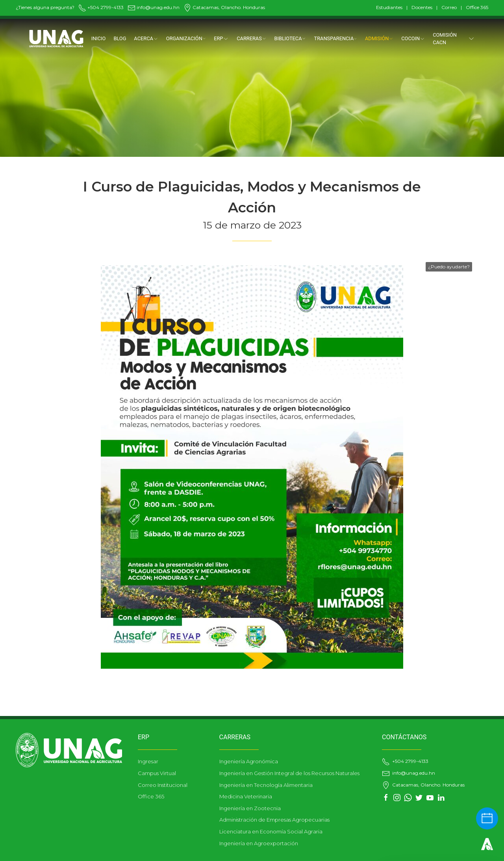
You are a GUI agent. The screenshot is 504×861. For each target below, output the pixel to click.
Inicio (99, 38)
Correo (449, 7)
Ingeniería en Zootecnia (250, 808)
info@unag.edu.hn (154, 7)
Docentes (422, 7)
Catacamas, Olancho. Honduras (224, 7)
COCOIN (413, 38)
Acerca (146, 38)
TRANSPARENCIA (336, 38)
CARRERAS (251, 38)
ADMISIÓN (379, 38)
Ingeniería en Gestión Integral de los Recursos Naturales (289, 773)
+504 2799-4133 (101, 7)
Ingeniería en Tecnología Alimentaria (266, 785)
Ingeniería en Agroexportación (259, 843)
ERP (221, 38)
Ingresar (148, 761)
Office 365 (477, 7)
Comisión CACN (454, 39)
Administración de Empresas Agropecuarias (274, 820)
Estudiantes (389, 7)
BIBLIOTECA (290, 38)
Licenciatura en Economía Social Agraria (271, 831)
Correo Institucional (163, 785)
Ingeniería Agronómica (249, 761)
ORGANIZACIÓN (186, 38)
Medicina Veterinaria (246, 796)
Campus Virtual (157, 773)
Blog (120, 38)
